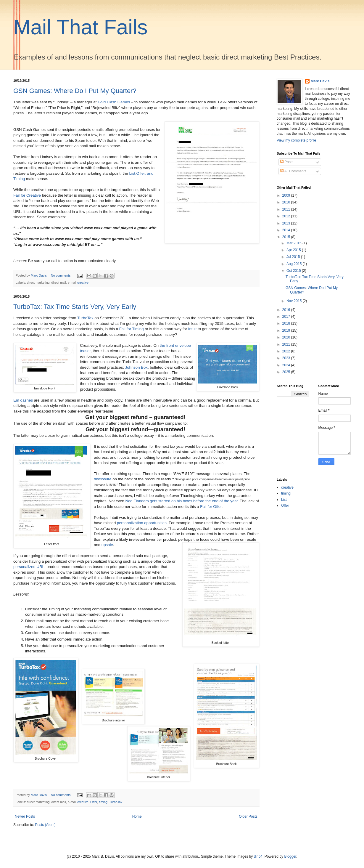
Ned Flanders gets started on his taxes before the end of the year (181, 501)
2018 (287, 323)
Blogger (290, 856)
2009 (287, 195)
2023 (287, 358)
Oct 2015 (294, 271)
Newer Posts (25, 816)
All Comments (293, 171)
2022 (287, 351)
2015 (287, 237)
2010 (287, 202)
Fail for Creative (27, 195)
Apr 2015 (294, 250)
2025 (287, 372)
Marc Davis (320, 81)
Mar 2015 (294, 243)
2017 (287, 317)
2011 (287, 209)
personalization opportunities (142, 523)
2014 (287, 230)
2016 (287, 310)
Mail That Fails (80, 27)
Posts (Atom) (45, 825)
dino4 (258, 856)
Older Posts (248, 816)
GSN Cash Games (114, 102)
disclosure (103, 479)
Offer (94, 802)
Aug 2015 (295, 264)
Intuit (193, 329)
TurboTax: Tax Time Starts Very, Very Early (75, 307)
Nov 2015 (295, 301)
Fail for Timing (132, 329)
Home (137, 816)
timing (103, 802)
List (284, 500)
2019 (287, 330)
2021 (287, 344)
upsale (107, 545)
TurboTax (85, 318)
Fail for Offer (211, 507)
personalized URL (29, 567)
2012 (287, 216)
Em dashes (23, 400)
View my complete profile (296, 140)
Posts (287, 162)
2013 (287, 223)
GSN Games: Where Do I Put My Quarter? (75, 91)
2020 (287, 337)
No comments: (62, 275)
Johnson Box (136, 367)
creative (83, 283)
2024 (287, 365)
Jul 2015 (294, 257)
